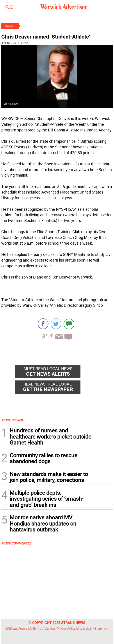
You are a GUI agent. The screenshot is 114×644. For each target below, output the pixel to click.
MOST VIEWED (12, 420)
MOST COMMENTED (16, 543)
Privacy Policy (66, 628)
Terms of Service (44, 628)
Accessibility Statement (93, 628)
